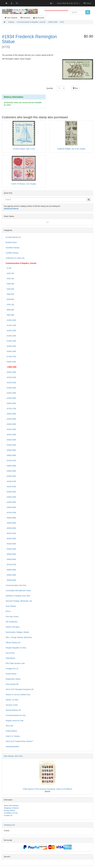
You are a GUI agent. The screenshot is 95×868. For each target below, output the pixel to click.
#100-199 (10, 273)
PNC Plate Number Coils (15, 663)
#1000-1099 (11, 320)
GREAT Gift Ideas (13, 627)
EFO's (8, 611)
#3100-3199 (11, 429)
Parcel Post (10, 653)
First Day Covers (12, 617)
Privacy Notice (9, 810)
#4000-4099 (11, 476)
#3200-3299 (11, 435)
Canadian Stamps (13, 248)
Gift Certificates (12, 622)
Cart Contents (11, 18)
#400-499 (10, 289)
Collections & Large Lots (15, 258)
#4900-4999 (11, 523)
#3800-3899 (11, 466)
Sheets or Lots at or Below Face (18, 695)
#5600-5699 (11, 559)
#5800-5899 (11, 570)
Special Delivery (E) (13, 710)
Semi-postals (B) (12, 684)
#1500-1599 (11, 346)
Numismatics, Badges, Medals (17, 632)
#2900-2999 (11, 419)
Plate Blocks (10, 658)
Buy (75, 88)
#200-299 (10, 279)
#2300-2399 (11, 388)
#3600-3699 (11, 455)
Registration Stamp (13, 679)
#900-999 (10, 315)
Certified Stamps (12, 253)
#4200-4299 (11, 487)
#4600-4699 (11, 507)
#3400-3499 (11, 445)
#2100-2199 (11, 377)
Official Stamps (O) (13, 643)
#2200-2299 (11, 383)
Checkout (25, 18)
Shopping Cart (9, 825)
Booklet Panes (11, 242)
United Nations (11, 731)
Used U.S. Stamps (13, 736)
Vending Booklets (12, 747)
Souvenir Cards (12, 705)
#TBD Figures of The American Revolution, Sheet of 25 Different (47, 789)
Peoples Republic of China (16, 648)
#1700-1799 (11, 357)
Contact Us (8, 815)
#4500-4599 (11, 502)
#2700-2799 (11, 409)
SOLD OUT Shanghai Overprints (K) (20, 689)
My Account (39, 18)
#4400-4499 (11, 497)
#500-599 (10, 294)
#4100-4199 (11, 481)
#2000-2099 (11, 372)
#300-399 (10, 284)
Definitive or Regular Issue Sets (18, 596)
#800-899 (10, 310)
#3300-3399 (11, 440)
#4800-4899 (11, 518)
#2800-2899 (11, 414)
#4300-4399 (11, 492)
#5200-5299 (11, 539)
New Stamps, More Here (13, 756)
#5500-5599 (11, 554)
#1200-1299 (11, 331)
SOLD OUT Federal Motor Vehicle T (20, 741)
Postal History (11, 674)
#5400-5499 (11, 549)
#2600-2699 (11, 403)
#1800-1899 (11, 362)
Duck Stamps (11, 606)
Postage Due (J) (12, 669)
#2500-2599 (11, 398)
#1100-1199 (11, 325)
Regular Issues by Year (15, 721)
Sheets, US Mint (12, 700)
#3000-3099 (11, 424)
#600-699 (10, 299)
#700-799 (10, 305)
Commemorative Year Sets (16, 585)
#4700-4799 (11, 513)
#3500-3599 (11, 450)
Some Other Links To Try (68, 3)
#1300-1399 (11, 336)
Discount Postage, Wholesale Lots (19, 601)
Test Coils (9, 726)
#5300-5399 (11, 544)
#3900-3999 (11, 471)
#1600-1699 (11, 351)
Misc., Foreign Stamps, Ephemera (19, 637)
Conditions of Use (11, 813)
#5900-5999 (11, 575)
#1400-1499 (11, 341)
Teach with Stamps (11, 805)
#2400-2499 (11, 393)
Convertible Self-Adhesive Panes (18, 591)
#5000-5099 (11, 528)
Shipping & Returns (11, 808)
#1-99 (8, 268)
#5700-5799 (11, 565)
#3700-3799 (11, 461)
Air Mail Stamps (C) (13, 237)
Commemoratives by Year (16, 715)
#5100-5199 (11, 533)
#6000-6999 (11, 580)
